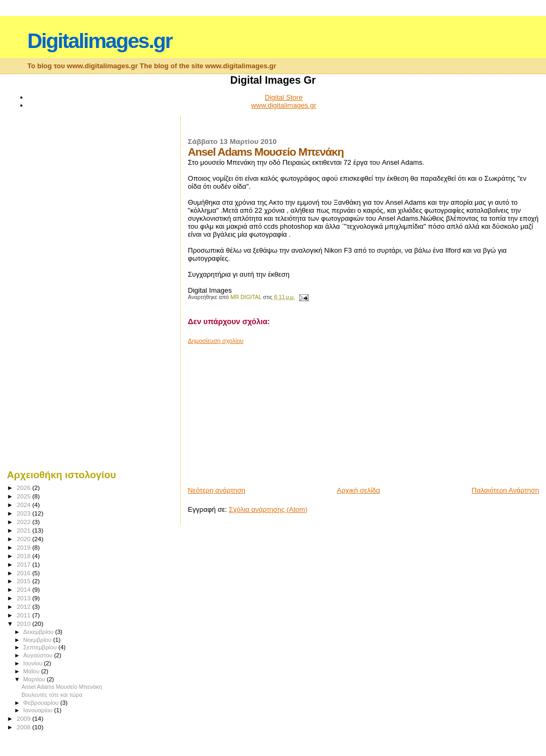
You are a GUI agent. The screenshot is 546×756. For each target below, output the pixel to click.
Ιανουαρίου (39, 710)
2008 (24, 727)
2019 (24, 547)
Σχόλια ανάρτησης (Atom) (268, 509)
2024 (24, 505)
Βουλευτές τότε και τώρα (52, 695)
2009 (24, 718)
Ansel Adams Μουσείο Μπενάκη (62, 687)
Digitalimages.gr (99, 41)
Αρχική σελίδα (359, 490)
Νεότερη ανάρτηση (216, 490)
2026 (24, 488)
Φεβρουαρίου (42, 703)
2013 (24, 598)
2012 (24, 606)
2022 (24, 522)
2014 (24, 589)
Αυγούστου (39, 655)
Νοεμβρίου (38, 640)
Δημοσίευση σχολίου (215, 341)
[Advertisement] (268, 411)
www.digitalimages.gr (284, 105)
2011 (24, 615)
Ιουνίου (34, 663)
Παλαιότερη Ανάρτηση (505, 490)
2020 (24, 539)
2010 (24, 624)
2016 (24, 573)
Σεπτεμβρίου (41, 647)
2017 (24, 564)
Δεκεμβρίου (39, 632)
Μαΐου (33, 671)
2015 (24, 581)
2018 (24, 556)
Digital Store (284, 97)
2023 (24, 513)
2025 (24, 496)
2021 (24, 530)
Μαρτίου (35, 679)
